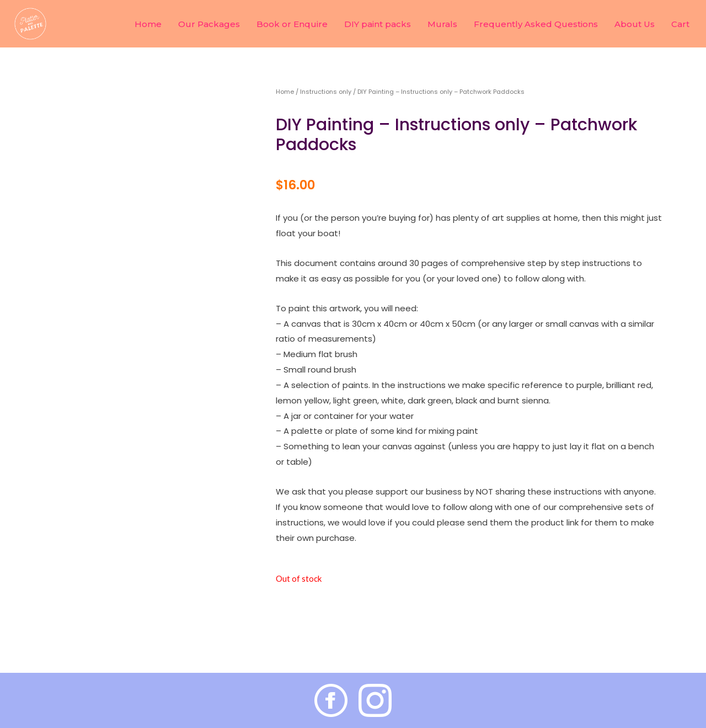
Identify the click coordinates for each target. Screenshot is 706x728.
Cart (680, 24)
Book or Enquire (292, 24)
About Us (635, 24)
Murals (442, 24)
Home (148, 24)
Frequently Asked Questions (536, 24)
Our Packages (209, 24)
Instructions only (326, 92)
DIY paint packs (378, 24)
